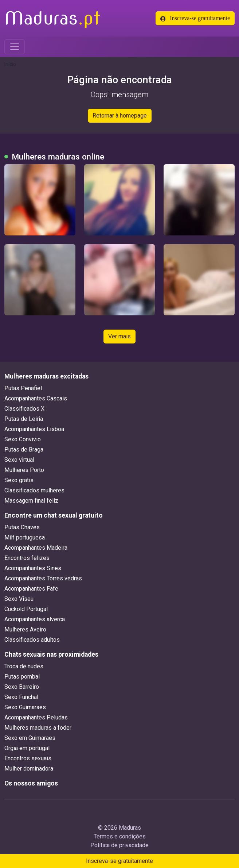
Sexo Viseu (19, 599)
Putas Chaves (22, 527)
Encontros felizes (27, 558)
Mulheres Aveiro (25, 629)
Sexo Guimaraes (25, 707)
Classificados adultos (32, 640)
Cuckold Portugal (26, 609)
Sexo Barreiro (22, 687)
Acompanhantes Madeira (36, 548)
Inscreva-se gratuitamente (195, 18)
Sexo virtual (19, 460)
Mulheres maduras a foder (38, 728)
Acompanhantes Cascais (36, 398)
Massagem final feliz (31, 501)
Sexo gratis (19, 480)
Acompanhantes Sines (33, 568)
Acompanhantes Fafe (31, 589)
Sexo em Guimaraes (30, 738)
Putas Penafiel (23, 388)
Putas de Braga (24, 450)
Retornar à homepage (120, 116)
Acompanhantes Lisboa (34, 429)
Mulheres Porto (24, 470)
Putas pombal (22, 677)
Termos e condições (120, 836)
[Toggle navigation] (15, 47)
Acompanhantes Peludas (36, 717)
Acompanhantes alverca (35, 619)
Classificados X (24, 409)
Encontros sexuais (28, 758)
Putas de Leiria (24, 419)
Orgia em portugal (27, 748)
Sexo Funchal (21, 697)
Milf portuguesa (25, 537)
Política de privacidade (119, 845)
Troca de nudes (24, 666)
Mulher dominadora (29, 769)
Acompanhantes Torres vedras (43, 578)
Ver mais (119, 336)
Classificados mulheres (34, 490)
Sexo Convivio (23, 439)
